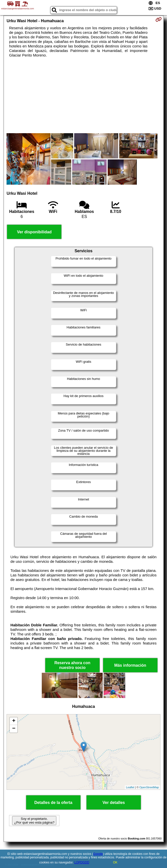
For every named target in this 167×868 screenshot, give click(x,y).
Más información (130, 665)
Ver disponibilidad (34, 232)
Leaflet (130, 787)
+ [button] (14, 721)
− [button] (14, 729)
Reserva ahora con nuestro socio (72, 665)
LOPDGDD (82, 862)
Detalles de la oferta (53, 803)
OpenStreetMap (149, 787)
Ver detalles (114, 803)
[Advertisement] (84, 95)
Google (98, 854)
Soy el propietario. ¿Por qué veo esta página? (34, 821)
